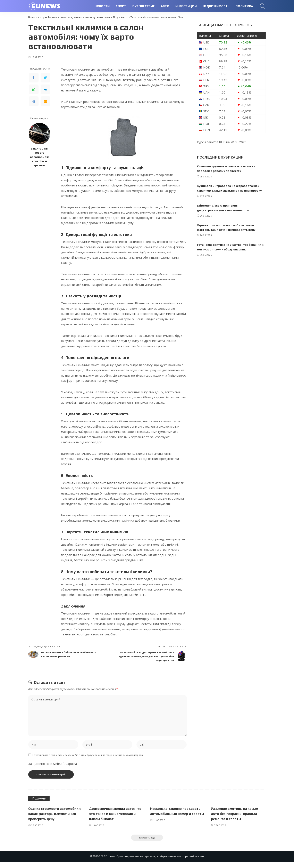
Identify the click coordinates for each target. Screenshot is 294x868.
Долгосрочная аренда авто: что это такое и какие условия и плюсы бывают (115, 819)
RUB (222, 142)
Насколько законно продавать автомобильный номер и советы (177, 819)
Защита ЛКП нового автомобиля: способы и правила (39, 157)
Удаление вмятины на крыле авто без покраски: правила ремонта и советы (236, 819)
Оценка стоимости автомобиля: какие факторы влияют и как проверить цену (54, 819)
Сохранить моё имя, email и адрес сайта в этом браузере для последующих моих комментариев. (88, 760)
